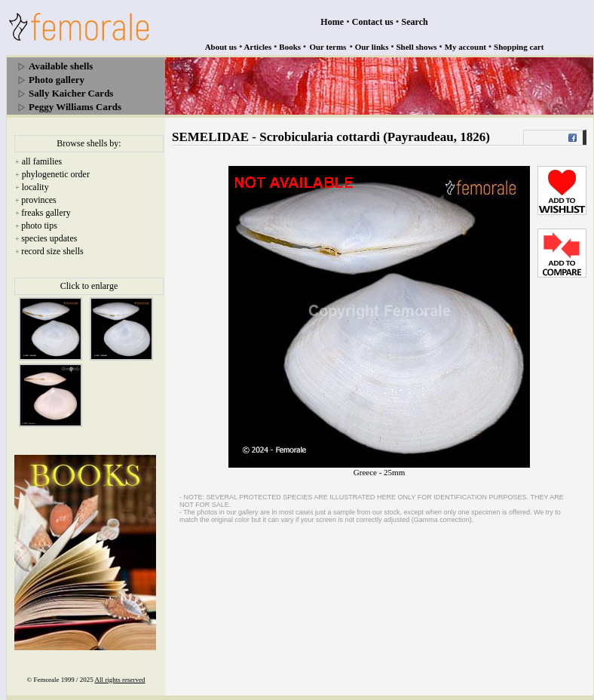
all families (42, 161)
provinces (39, 200)
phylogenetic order (56, 174)
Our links (372, 47)
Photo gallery (57, 80)
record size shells (52, 251)
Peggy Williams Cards (75, 107)
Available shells (61, 66)
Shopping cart (519, 47)
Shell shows (417, 47)
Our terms (328, 47)
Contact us (373, 22)
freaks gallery (46, 213)
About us (221, 47)
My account (465, 47)
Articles (258, 47)
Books (290, 47)
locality (35, 187)
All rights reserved (120, 680)
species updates (49, 238)
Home (332, 22)
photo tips (39, 226)
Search (415, 22)
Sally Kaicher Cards (71, 93)
